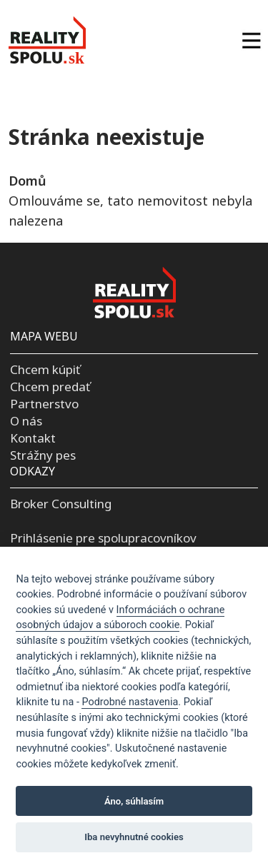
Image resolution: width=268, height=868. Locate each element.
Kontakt (33, 438)
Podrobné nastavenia (130, 702)
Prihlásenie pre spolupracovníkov (103, 538)
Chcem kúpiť (45, 369)
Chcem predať (50, 387)
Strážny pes (43, 455)
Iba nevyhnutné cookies (134, 837)
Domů (27, 181)
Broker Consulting (61, 504)
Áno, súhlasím (134, 801)
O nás (26, 421)
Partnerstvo (44, 404)
